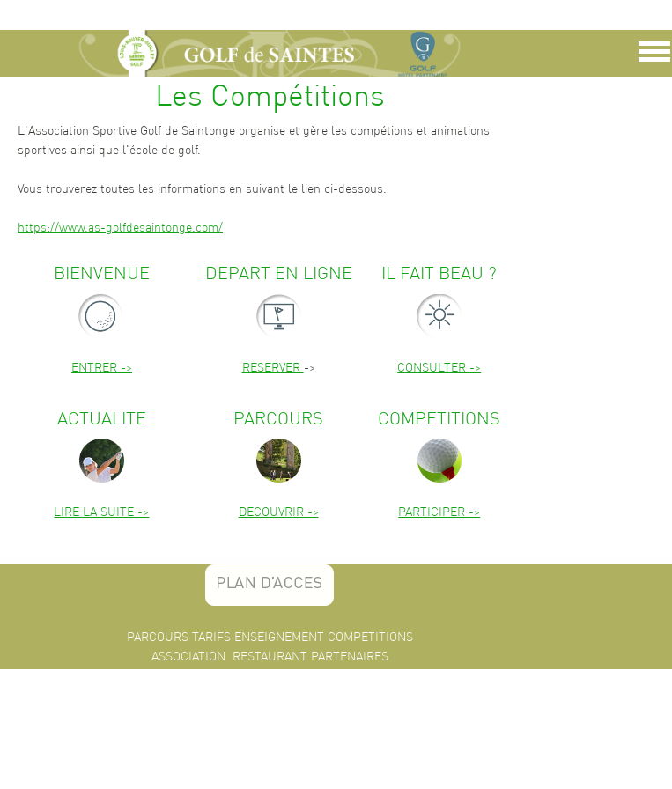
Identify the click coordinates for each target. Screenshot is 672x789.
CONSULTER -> (439, 367)
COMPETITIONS (370, 637)
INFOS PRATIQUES (242, 675)
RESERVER (273, 367)
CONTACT (322, 675)
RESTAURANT (270, 656)
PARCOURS (158, 637)
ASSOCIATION (188, 656)
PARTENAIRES (350, 656)
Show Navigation (652, 56)
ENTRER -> (102, 367)
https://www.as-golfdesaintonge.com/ (120, 227)
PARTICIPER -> (439, 512)
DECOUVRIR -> (279, 512)
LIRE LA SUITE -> (101, 512)
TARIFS (211, 637)
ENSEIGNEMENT (279, 637)
